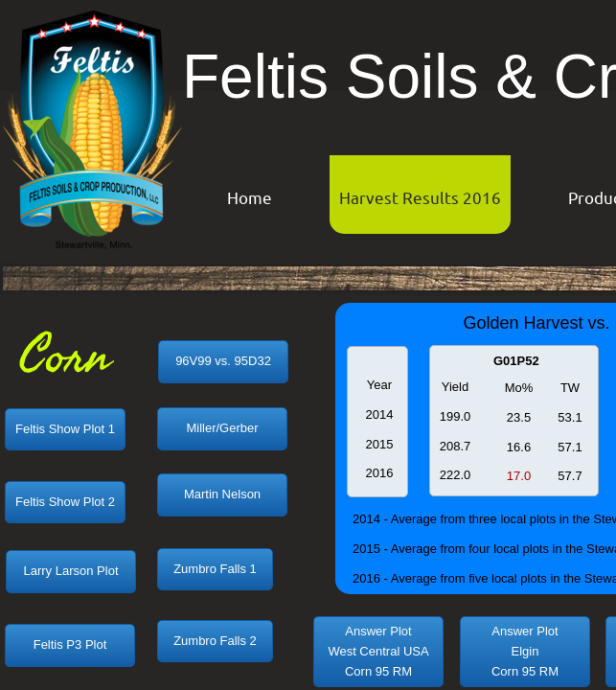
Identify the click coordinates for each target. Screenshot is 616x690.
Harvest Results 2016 (420, 197)
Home (250, 197)
